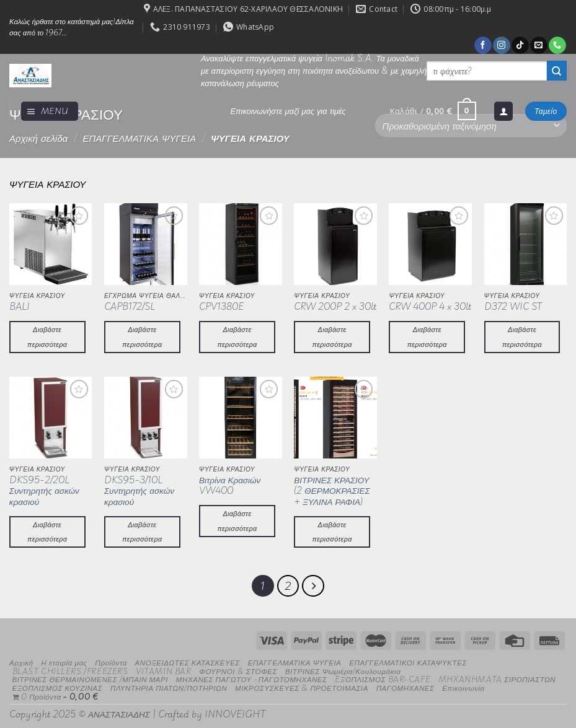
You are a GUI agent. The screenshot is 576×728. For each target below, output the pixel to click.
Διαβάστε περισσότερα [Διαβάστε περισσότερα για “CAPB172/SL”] (142, 336)
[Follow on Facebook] (483, 45)
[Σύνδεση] (503, 111)
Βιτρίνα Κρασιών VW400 (230, 485)
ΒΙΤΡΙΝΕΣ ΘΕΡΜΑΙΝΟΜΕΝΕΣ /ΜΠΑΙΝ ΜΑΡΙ (91, 677)
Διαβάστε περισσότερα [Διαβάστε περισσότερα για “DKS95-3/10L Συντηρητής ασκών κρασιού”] (142, 532)
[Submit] (557, 71)
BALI (20, 307)
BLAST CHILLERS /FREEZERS (70, 668)
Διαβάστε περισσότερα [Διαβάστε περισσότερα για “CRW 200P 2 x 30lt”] (332, 336)
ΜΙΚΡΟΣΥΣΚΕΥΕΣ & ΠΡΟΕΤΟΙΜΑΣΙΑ (302, 685)
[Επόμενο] (311, 585)
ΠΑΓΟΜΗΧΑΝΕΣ (405, 685)
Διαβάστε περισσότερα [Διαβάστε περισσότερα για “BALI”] (47, 336)
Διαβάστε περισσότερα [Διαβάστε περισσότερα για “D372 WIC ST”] (522, 336)
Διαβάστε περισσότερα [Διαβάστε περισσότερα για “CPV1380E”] (237, 336)
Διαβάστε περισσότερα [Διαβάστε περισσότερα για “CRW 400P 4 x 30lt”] (427, 336)
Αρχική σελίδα (38, 138)
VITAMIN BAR (163, 668)
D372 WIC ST (513, 307)
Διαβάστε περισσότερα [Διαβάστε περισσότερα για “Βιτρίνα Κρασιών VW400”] (237, 520)
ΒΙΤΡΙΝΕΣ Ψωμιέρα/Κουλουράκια (343, 668)
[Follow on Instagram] (501, 45)
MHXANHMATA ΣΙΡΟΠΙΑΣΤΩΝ (497, 677)
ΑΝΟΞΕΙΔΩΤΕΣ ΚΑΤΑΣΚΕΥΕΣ (188, 660)
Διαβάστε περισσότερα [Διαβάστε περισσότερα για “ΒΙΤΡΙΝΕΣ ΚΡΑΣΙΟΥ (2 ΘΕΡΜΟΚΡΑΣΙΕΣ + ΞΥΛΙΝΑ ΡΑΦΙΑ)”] (332, 532)
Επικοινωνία (463, 685)
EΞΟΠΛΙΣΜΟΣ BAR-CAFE (383, 677)
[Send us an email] (538, 45)
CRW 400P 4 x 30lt (430, 307)
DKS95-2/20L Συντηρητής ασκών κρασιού (44, 491)
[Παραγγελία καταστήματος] (471, 125)
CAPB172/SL (130, 307)
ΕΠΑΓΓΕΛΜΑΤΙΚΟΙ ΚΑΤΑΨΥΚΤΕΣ (408, 660)
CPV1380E (221, 307)
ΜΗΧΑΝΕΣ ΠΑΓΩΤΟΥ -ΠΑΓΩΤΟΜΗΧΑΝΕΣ (252, 677)
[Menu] (50, 111)
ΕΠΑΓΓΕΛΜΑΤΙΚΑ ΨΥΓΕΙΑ (139, 138)
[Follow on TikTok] (520, 45)
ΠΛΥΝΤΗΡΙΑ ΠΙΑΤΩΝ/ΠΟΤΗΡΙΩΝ (169, 685)
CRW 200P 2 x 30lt (335, 307)
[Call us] (557, 45)
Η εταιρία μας (64, 660)
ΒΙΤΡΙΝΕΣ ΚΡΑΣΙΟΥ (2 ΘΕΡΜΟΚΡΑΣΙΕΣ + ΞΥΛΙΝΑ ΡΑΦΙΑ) (332, 491)
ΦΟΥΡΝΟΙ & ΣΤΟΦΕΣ (238, 668)
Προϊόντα (111, 660)
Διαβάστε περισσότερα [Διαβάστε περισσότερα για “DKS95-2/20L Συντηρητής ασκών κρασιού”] (47, 532)
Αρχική (21, 660)
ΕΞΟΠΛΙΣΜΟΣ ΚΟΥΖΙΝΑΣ (58, 685)
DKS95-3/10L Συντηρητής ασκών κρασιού (139, 491)
